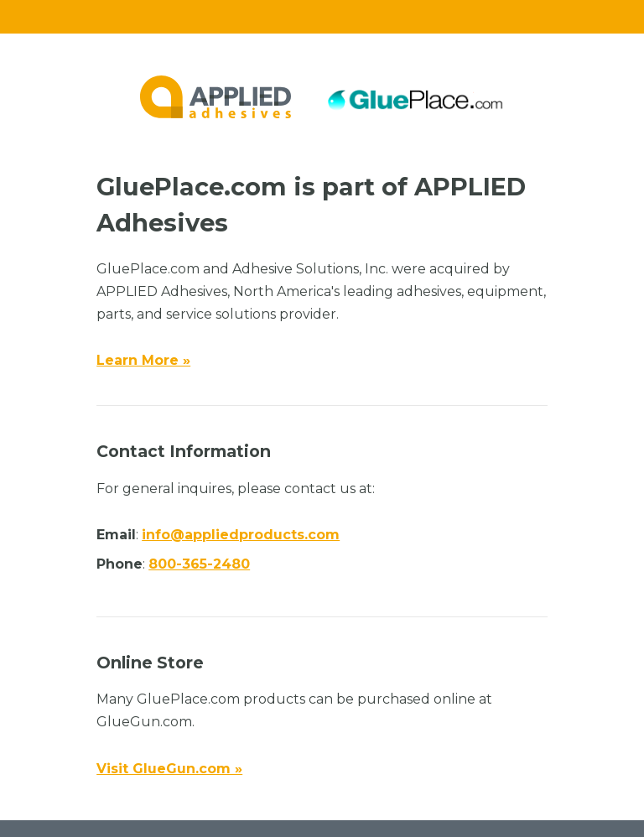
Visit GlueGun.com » (169, 769)
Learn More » (143, 360)
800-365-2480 (199, 564)
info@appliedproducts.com (241, 535)
